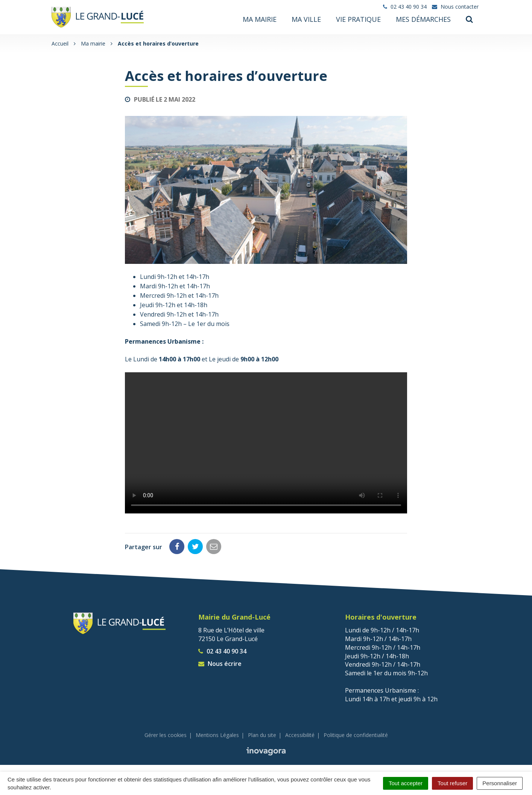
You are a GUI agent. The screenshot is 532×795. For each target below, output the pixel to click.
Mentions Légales (217, 734)
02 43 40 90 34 (222, 650)
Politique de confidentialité (356, 734)
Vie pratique (358, 19)
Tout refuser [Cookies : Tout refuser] (452, 783)
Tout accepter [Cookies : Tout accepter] (406, 783)
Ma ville (306, 19)
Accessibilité (300, 734)
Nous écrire (220, 663)
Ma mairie (260, 19)
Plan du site (262, 734)
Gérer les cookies (166, 734)
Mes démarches (423, 19)
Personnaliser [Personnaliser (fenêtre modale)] (500, 783)
